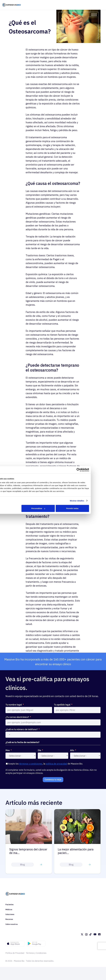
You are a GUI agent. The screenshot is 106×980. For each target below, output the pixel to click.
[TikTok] (91, 934)
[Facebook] (99, 934)
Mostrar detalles (91, 501)
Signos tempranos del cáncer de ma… (77, 851)
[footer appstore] (15, 943)
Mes (8, 750)
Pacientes (9, 905)
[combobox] (8, 735)
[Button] (41, 865)
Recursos (9, 919)
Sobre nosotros (12, 924)
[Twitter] (82, 934)
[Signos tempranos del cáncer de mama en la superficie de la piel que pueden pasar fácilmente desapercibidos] (77, 811)
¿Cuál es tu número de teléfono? (22, 729)
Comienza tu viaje (53, 780)
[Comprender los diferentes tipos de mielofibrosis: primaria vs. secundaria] (29, 811)
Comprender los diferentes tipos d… (27, 851)
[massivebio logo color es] (12, 5)
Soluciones (10, 914)
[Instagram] (86, 934)
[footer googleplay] (36, 943)
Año (72, 750)
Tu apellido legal (62, 705)
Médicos (9, 910)
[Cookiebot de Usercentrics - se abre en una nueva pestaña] (93, 470)
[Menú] (102, 5)
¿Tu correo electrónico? (17, 717)
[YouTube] (95, 934)
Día (39, 750)
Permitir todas (87, 508)
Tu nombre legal (14, 705)
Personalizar (53, 508)
